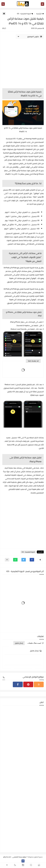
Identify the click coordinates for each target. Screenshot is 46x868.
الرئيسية (40, 14)
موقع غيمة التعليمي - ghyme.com (15, 857)
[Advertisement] (23, 63)
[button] (32, 560)
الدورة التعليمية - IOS (25, 14)
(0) (4, 28)
